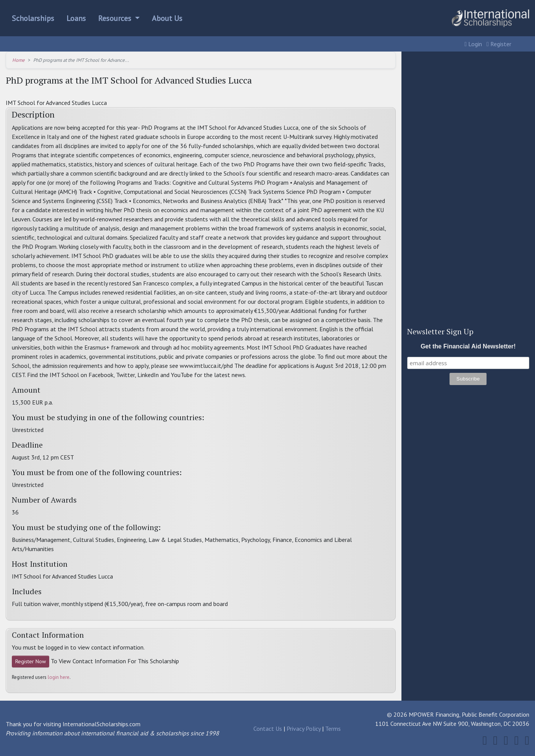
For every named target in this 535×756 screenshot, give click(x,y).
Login (473, 44)
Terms (333, 729)
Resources (116, 18)
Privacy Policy (304, 729)
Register (499, 44)
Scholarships (33, 18)
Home (19, 60)
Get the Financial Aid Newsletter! (468, 346)
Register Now (31, 661)
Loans (76, 18)
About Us (167, 18)
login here (59, 677)
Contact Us (268, 729)
